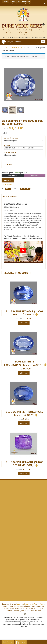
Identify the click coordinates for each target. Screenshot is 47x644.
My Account (26, 1)
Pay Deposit (12, 175)
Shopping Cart (15, 1)
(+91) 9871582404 (11, 42)
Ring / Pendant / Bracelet (11, 138)
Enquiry (21, 642)
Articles (41, 604)
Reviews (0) (13, 196)
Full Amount (35, 175)
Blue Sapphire (23, 48)
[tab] (5, 196)
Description (5, 196)
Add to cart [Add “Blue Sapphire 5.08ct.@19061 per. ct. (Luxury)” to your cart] (24, 323)
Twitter (26, 604)
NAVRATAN (14, 48)
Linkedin (33, 604)
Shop (8, 48)
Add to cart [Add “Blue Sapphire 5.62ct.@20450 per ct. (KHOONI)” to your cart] (24, 473)
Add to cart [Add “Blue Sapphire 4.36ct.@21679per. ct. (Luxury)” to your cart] (24, 373)
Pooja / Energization (10, 152)
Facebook (20, 604)
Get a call (8, 642)
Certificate (7, 145)
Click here (32, 4)
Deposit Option (14, 173)
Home (3, 48)
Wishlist (5, 1)
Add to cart (8, 180)
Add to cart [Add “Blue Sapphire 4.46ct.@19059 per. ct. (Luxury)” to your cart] (24, 423)
